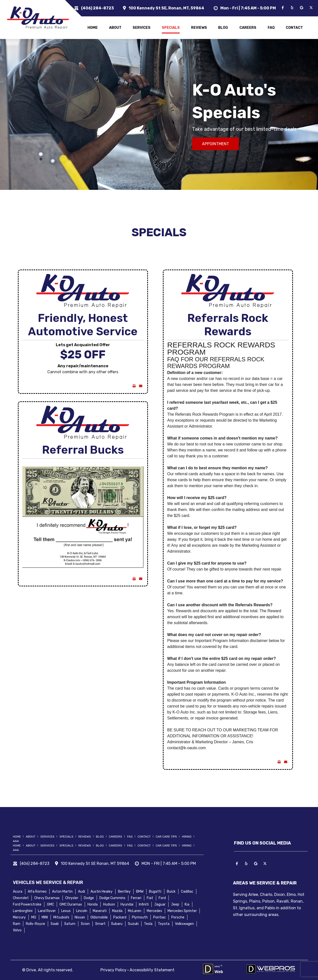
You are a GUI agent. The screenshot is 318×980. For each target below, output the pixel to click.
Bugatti (155, 892)
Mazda (117, 911)
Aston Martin (62, 892)
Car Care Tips (166, 837)
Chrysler (72, 898)
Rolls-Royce (35, 924)
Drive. (32, 970)
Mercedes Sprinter (182, 911)
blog (223, 28)
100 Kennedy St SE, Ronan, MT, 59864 (166, 8)
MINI (45, 917)
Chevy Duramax (47, 898)
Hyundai (127, 904)
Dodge (89, 898)
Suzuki (133, 924)
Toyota (164, 924)
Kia (187, 904)
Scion (85, 924)
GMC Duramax (71, 904)
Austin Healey (101, 892)
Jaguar (160, 904)
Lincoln (82, 911)
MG (34, 917)
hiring (187, 837)
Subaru (117, 924)
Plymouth (140, 917)
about (115, 28)
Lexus (66, 911)
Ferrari (136, 898)
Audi (82, 892)
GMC (50, 904)
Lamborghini (23, 911)
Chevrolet (21, 898)
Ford (162, 898)
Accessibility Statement (152, 970)
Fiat (150, 898)
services (142, 28)
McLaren (135, 911)
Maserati (100, 911)
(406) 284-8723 (97, 8)
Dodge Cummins (112, 898)
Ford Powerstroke (27, 904)
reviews (199, 28)
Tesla (148, 924)
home (93, 28)
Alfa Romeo (37, 892)
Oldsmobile (99, 917)
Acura (18, 892)
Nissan (80, 917)
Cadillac (187, 892)
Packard (120, 917)
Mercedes (154, 911)
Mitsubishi (61, 917)
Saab (55, 924)
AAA (16, 841)
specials (171, 28)
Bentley (124, 892)
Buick (171, 892)
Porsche (178, 917)
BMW (140, 892)
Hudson (109, 904)
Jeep (175, 904)
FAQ (271, 28)
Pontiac (159, 917)
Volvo (17, 930)
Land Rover (47, 911)
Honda (93, 904)
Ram (17, 924)
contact (294, 28)
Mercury (19, 917)
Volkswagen (184, 924)
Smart (100, 924)
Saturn (70, 924)
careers (248, 28)
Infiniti (144, 904)
